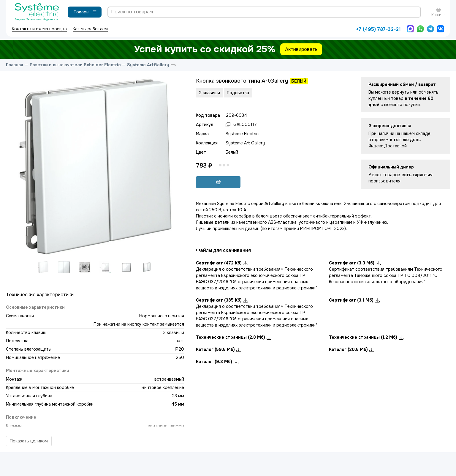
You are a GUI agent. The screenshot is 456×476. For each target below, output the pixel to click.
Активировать (301, 49)
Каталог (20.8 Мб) (351, 349)
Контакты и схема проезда (39, 29)
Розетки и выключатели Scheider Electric (75, 65)
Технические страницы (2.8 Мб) (234, 337)
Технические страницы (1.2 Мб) (366, 337)
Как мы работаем (90, 29)
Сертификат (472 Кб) (222, 263)
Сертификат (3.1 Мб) (354, 300)
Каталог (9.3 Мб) (217, 362)
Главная (15, 65)
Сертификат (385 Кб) (222, 300)
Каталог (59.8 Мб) (218, 349)
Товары (85, 12)
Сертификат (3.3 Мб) (355, 263)
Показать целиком (29, 441)
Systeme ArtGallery (148, 65)
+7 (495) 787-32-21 (378, 29)
